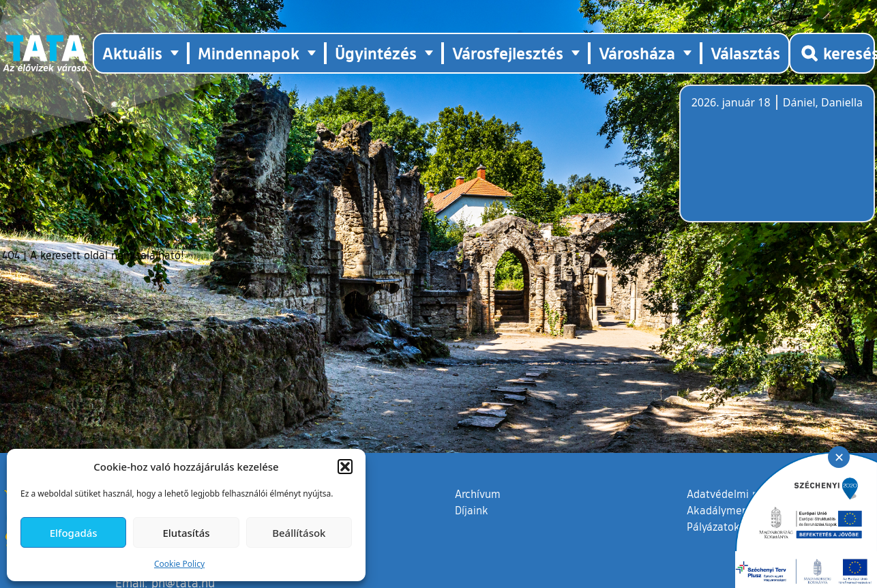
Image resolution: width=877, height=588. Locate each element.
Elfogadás (74, 533)
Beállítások (299, 533)
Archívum (478, 493)
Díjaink (472, 510)
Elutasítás (186, 533)
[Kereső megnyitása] (832, 53)
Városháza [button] (637, 53)
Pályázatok (713, 527)
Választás (745, 53)
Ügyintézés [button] (376, 53)
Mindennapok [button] (249, 53)
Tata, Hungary (768, 162)
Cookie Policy (179, 564)
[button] (345, 467)
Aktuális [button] (132, 53)
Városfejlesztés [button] (508, 53)
